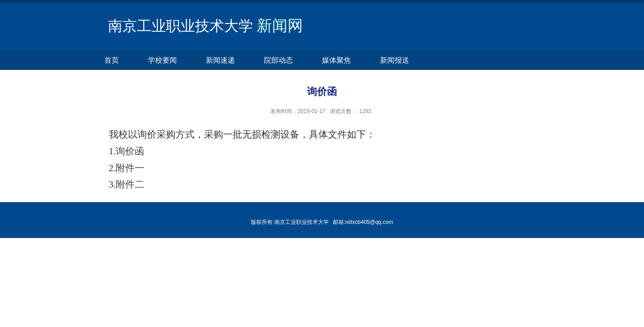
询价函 (130, 151)
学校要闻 (162, 60)
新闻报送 (395, 60)
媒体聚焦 (337, 60)
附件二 (130, 184)
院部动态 (278, 60)
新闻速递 (220, 60)
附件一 (130, 168)
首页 (112, 60)
